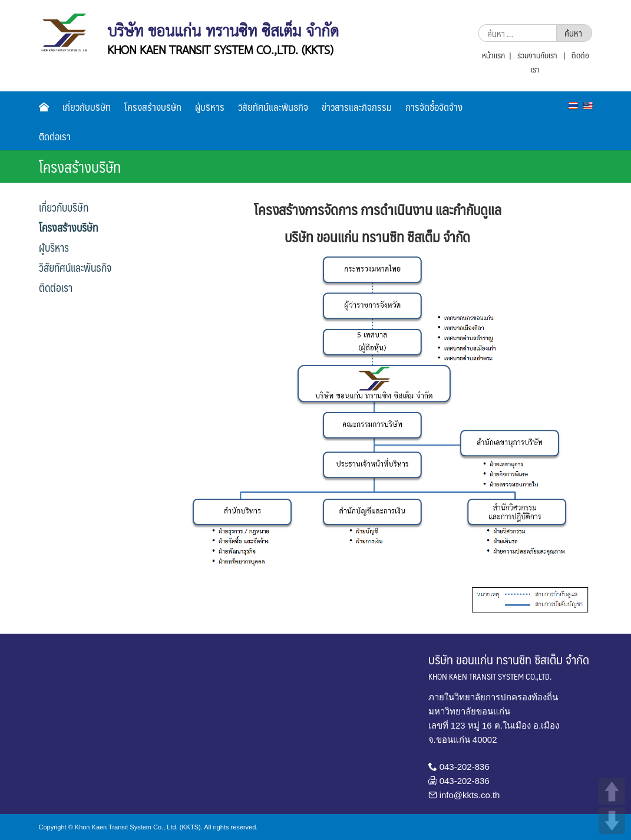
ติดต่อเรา (55, 136)
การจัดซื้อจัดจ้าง (434, 107)
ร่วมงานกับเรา (537, 55)
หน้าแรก (493, 55)
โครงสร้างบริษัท (153, 107)
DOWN (612, 821)
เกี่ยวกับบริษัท (87, 107)
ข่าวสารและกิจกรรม (357, 107)
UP (612, 791)
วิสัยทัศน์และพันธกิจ (273, 107)
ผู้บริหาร (210, 107)
